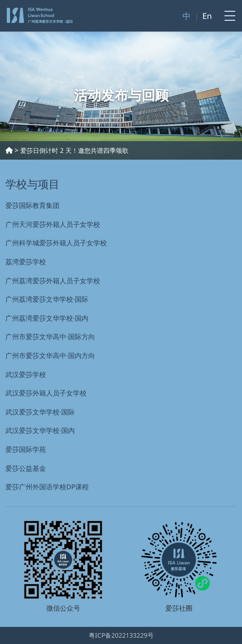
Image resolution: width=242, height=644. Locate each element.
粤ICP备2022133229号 (121, 635)
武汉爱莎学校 (26, 374)
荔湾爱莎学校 (26, 262)
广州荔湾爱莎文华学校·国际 (47, 299)
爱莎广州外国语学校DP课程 (47, 487)
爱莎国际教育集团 (32, 205)
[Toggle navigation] (227, 16)
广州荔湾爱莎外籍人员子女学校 (53, 281)
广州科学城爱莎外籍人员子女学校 (56, 243)
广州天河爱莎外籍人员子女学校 (53, 224)
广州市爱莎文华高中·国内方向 (50, 355)
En (207, 16)
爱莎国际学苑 (26, 449)
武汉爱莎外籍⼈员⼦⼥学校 (46, 393)
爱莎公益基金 (26, 468)
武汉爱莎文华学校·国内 (40, 430)
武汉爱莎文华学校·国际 (40, 412)
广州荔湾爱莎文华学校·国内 (47, 318)
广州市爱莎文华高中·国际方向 (50, 336)
